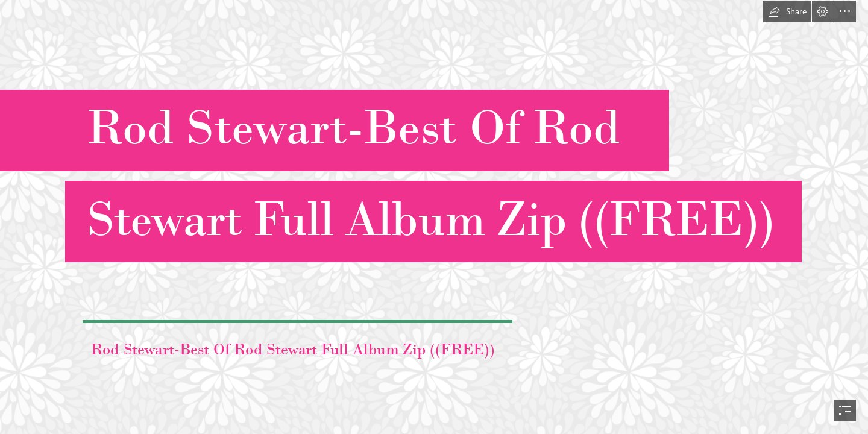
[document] (434, 217)
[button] (787, 11)
